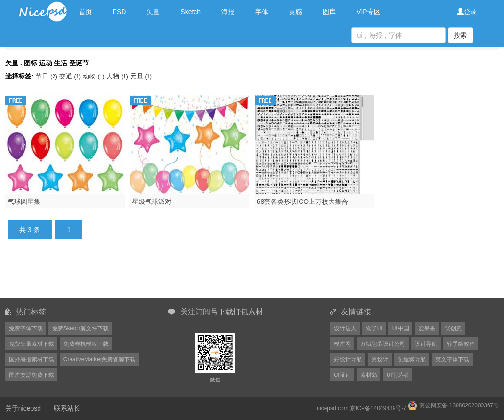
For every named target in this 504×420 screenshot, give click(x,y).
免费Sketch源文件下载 (81, 328)
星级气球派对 (152, 202)
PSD (120, 12)
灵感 (295, 12)
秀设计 (380, 359)
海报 (228, 12)
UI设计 (342, 375)
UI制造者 (398, 375)
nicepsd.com (332, 408)
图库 (329, 12)
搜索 (460, 35)
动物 (94, 76)
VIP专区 (368, 12)
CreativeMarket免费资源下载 (99, 359)
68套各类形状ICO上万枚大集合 (302, 202)
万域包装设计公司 (383, 344)
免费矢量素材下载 (31, 344)
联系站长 (67, 408)
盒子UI (374, 328)
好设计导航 (348, 359)
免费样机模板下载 (86, 344)
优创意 (453, 328)
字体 (262, 12)
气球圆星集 (24, 202)
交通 (71, 76)
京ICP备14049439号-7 (378, 408)
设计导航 (426, 344)
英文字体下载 (452, 359)
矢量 (153, 12)
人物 (118, 76)
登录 (467, 12)
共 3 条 (30, 230)
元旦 (141, 76)
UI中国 (401, 328)
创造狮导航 (412, 359)
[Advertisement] (252, 274)
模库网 (342, 344)
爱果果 (427, 328)
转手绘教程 (461, 344)
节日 (47, 76)
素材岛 (369, 375)
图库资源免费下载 (31, 375)
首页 (85, 12)
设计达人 (345, 328)
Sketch (190, 12)
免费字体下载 (26, 328)
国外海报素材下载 (31, 359)
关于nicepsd (23, 408)
